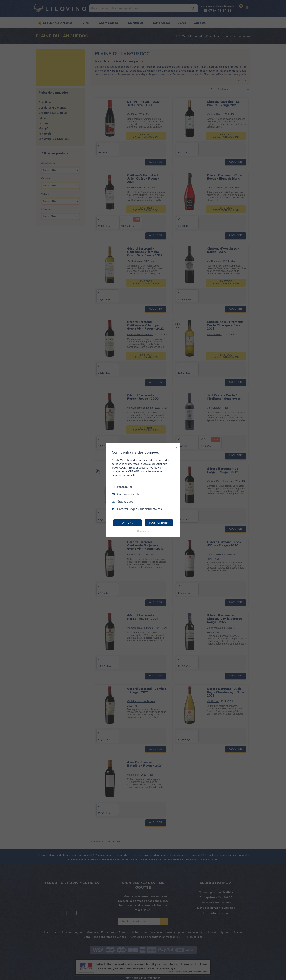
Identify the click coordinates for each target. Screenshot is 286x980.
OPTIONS (127, 523)
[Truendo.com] (143, 531)
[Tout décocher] (176, 448)
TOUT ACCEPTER (159, 523)
